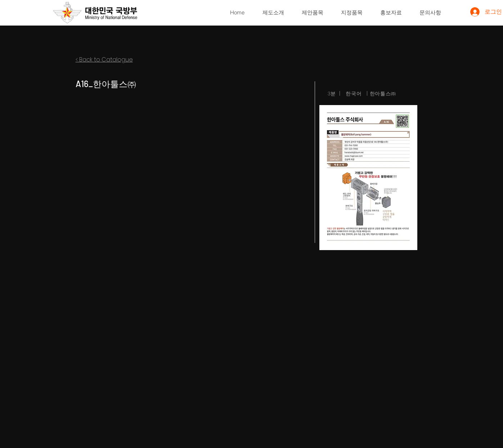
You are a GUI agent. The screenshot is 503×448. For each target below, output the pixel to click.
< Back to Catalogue (104, 60)
